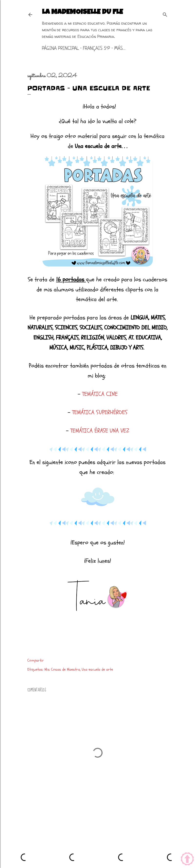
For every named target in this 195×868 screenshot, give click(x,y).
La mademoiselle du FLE (82, 12)
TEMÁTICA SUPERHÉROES (100, 412)
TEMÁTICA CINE (100, 394)
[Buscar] (165, 14)
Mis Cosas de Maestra (62, 669)
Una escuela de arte (97, 669)
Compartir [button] (36, 660)
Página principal (60, 49)
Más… (120, 49)
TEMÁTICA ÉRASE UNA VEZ (100, 431)
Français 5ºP (97, 49)
